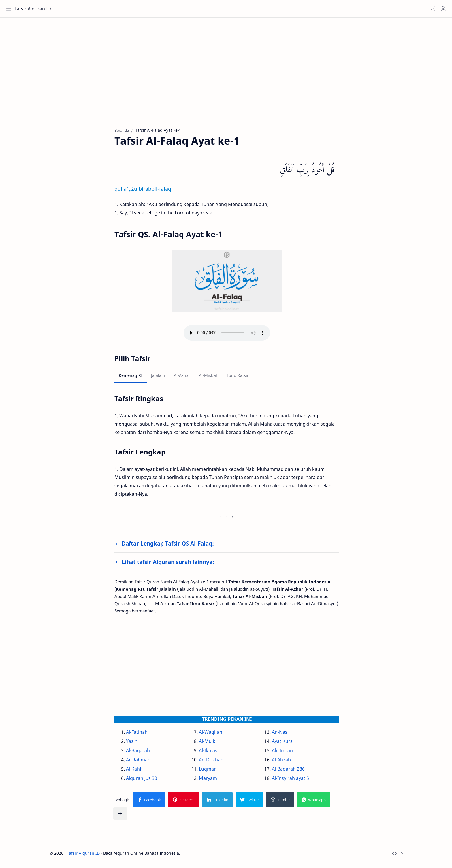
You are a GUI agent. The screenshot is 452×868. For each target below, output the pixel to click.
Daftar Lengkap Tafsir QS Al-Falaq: (178, 546)
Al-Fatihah (147, 735)
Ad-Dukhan (221, 762)
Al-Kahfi (144, 771)
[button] (432, 9)
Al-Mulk (217, 744)
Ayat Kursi (293, 744)
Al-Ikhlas (218, 753)
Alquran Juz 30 (152, 781)
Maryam (218, 781)
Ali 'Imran (292, 753)
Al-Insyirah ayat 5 (301, 781)
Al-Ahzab (291, 762)
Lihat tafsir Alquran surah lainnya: (178, 564)
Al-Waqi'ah (221, 735)
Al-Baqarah (148, 753)
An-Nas (290, 735)
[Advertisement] (233, 78)
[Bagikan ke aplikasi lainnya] (130, 816)
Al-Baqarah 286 (298, 771)
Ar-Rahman (148, 762)
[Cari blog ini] (120, 9)
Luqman (218, 771)
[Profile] (442, 9)
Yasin (142, 744)
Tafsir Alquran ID (34, 9)
